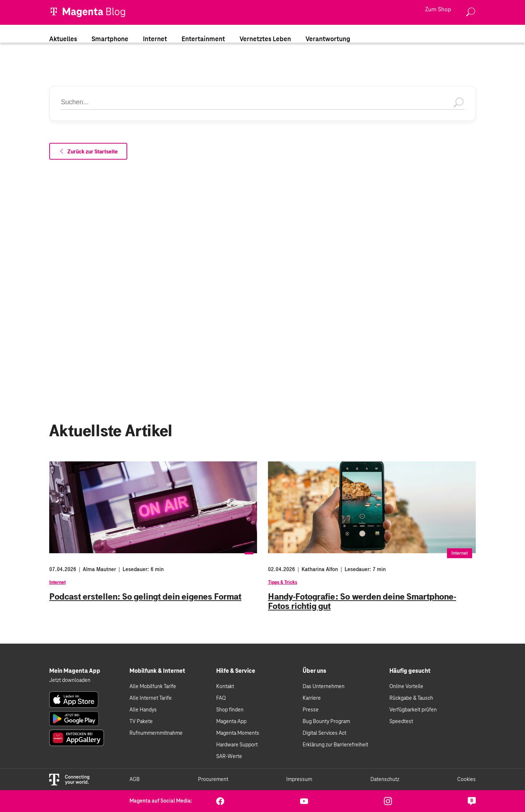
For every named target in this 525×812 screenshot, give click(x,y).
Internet (57, 582)
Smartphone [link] (110, 39)
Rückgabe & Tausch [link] (411, 698)
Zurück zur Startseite (88, 152)
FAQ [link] (221, 698)
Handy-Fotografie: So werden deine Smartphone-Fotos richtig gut (362, 601)
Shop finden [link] (230, 710)
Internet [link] (155, 39)
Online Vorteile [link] (406, 687)
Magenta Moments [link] (238, 733)
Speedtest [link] (401, 722)
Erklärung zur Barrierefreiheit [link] (335, 745)
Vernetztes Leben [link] (265, 39)
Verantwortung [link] (328, 39)
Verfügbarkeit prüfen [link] (413, 710)
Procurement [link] (213, 780)
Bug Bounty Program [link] (326, 722)
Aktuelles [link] (63, 39)
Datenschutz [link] (385, 780)
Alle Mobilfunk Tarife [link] (153, 687)
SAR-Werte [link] (229, 757)
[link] (74, 700)
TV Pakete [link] (141, 722)
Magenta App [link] (231, 722)
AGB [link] (135, 780)
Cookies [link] (466, 780)
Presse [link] (311, 710)
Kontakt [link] (225, 687)
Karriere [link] (312, 698)
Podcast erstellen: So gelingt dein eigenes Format (145, 597)
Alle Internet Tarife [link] (151, 698)
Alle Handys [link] (143, 710)
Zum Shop (438, 10)
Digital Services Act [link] (324, 733)
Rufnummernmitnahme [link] (156, 733)
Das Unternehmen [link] (324, 687)
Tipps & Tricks (283, 582)
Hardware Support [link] (237, 745)
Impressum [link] (299, 780)
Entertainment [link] (203, 39)
